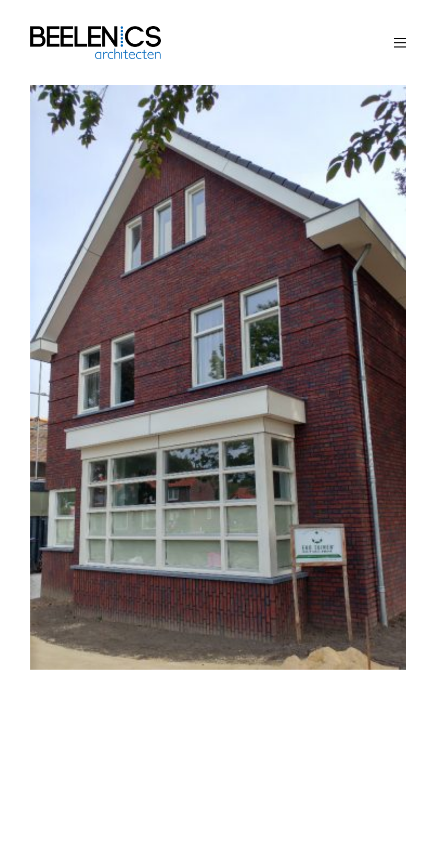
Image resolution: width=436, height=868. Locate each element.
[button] (400, 43)
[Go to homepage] (96, 43)
